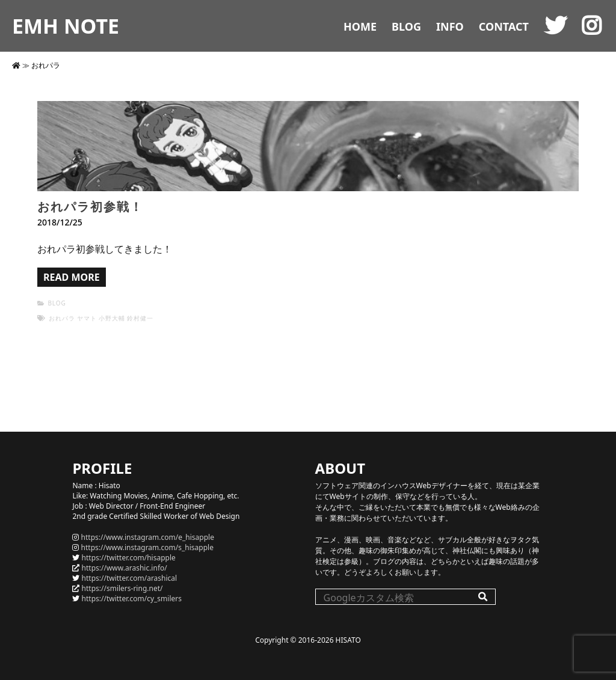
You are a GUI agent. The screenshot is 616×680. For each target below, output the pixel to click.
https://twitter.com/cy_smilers (132, 599)
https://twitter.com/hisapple (129, 558)
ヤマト (87, 318)
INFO (450, 26)
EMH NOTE (66, 26)
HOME (360, 26)
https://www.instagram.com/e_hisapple (148, 537)
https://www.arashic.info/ (125, 568)
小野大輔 (112, 318)
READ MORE (72, 277)
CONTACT (504, 26)
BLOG (406, 26)
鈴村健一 (140, 318)
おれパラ (62, 318)
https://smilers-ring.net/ (122, 588)
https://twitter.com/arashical (130, 578)
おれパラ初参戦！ (90, 207)
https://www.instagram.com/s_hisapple (147, 547)
